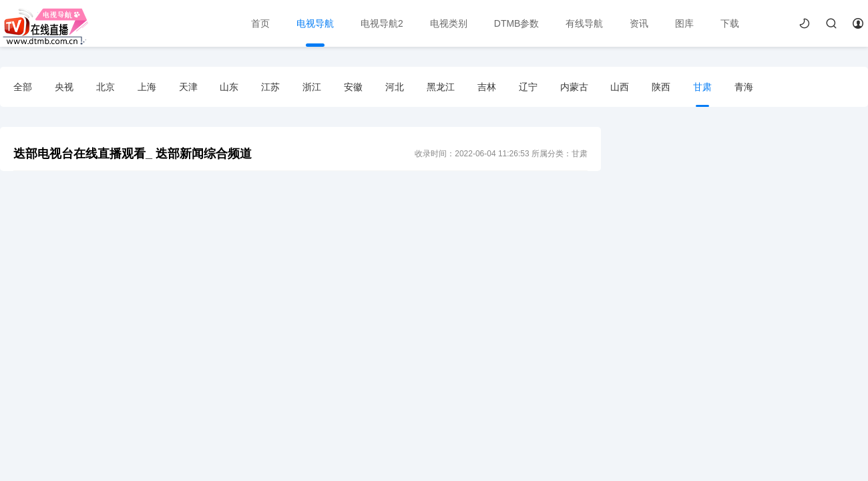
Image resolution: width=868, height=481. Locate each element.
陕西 (661, 87)
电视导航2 (382, 23)
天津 (188, 87)
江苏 (270, 87)
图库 (684, 23)
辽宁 (528, 87)
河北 (395, 87)
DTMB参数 (517, 23)
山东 (229, 87)
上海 (147, 87)
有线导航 (584, 23)
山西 (620, 87)
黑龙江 (441, 87)
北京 (105, 87)
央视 (64, 87)
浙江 (312, 87)
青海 (744, 87)
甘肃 (702, 87)
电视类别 (449, 23)
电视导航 (315, 23)
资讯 (639, 23)
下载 (730, 23)
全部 (23, 87)
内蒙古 (574, 87)
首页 (260, 23)
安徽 (353, 87)
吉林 (487, 87)
